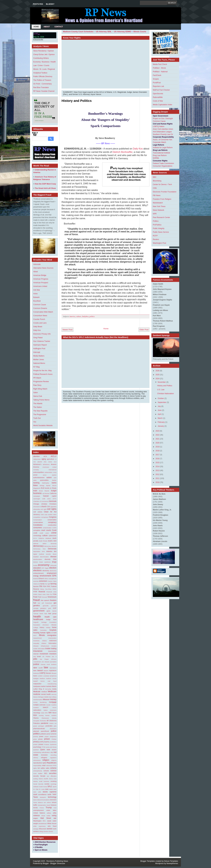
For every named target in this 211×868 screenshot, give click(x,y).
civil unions (38, 512)
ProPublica (157, 225)
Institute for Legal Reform (163, 148)
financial (42, 592)
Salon (36, 393)
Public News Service (161, 232)
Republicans (52, 763)
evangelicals (53, 579)
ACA (45, 456)
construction (52, 525)
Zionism (46, 831)
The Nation (38, 407)
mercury (54, 694)
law (46, 667)
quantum (36, 750)
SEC (46, 773)
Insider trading (51, 649)
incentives (36, 641)
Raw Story (37, 385)
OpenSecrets (158, 94)
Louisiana (46, 676)
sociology (53, 784)
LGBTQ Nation (159, 126)
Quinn (43, 750)
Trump (49, 807)
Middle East (48, 697)
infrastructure (45, 646)
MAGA (43, 681)
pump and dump (51, 747)
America (36, 467)
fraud (36, 600)
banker (54, 480)
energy (36, 576)
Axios (35, 294)
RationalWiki (158, 97)
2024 (158, 379)
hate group (52, 613)
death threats (43, 541)
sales (48, 768)
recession (44, 755)
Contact (59, 27)
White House (52, 823)
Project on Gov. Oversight (163, 119)
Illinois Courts (140, 32)
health (37, 616)
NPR (155, 214)
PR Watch (37, 378)
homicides (43, 630)
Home (36, 27)
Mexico (35, 697)
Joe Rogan (44, 659)
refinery (36, 758)
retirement (49, 766)
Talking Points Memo (41, 400)
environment (45, 576)
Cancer (46, 496)
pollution (43, 734)
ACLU (54, 456)
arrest (35, 475)
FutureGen (49, 603)
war (55, 818)
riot (39, 768)
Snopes (156, 79)
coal (46, 515)
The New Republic (40, 411)
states (51, 789)
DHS (43, 551)
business (37, 493)
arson (45, 475)
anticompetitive (39, 472)
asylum (54, 475)
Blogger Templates (148, 861)
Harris (41, 614)
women (50, 829)
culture (45, 536)
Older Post (144, 330)
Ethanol (41, 578)
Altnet (36, 272)
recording (53, 755)
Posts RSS (38, 4)
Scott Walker (38, 773)
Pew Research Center (161, 217)
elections (37, 570)
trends (35, 808)
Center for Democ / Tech (162, 184)
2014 (158, 467)
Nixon (54, 713)
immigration (52, 635)
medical (44, 692)
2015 (158, 463)
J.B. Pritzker (46, 656)
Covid (54, 530)
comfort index (52, 515)
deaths (50, 541)
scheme (53, 768)
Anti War (37, 290)
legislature (53, 670)
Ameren (54, 464)
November (162, 382)
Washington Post (159, 243)
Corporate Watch (159, 142)
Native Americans (50, 710)
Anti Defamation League (162, 132)
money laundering (40, 702)
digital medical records (42, 554)
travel (48, 805)
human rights (45, 633)
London (40, 676)
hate (46, 614)
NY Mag (36, 367)
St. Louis (42, 789)
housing (36, 633)
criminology (37, 536)
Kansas (43, 664)
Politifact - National (160, 72)
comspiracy (45, 517)
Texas (35, 802)
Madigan (36, 678)
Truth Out (37, 418)
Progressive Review (41, 382)
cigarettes (53, 507)
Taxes (36, 797)
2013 (158, 470)
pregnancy (53, 736)
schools (46, 771)
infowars (36, 646)
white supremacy (39, 826)
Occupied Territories (40, 721)
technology (52, 797)
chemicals (53, 501)
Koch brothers (52, 664)
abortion (36, 456)
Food (35, 597)
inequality (36, 643)
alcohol (40, 462)
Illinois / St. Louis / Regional (44, 69)
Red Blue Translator (41, 87)
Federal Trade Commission (163, 163)
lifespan (54, 673)
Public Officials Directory (43, 76)
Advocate (37, 264)
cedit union (46, 499)
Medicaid (37, 692)
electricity (46, 571)
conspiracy (52, 522)
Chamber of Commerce (41, 501)
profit (41, 742)
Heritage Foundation (49, 622)
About (47, 27)
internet (36, 654)
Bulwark (36, 297)
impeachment (38, 638)
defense (36, 544)
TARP (54, 794)
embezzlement (38, 573)
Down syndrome (45, 562)
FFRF (35, 592)
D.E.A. (35, 538)
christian (44, 504)
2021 (158, 439)
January (161, 426)
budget (54, 491)
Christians (53, 504)
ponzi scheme (52, 734)
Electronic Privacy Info (42, 334)
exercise (36, 581)
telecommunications (43, 800)
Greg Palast (38, 338)
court (43, 530)
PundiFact (157, 83)
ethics (46, 579)
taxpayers (43, 797)
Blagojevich (37, 488)
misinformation (38, 700)
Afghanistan (37, 459)
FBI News (157, 195)
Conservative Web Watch (43, 312)
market (43, 686)
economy (44, 565)
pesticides (49, 726)
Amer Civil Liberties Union (163, 129)
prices (40, 739)
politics (36, 734)
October (161, 398)
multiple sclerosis (39, 705)
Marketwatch (158, 203)
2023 (158, 431)
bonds (47, 488)
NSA (35, 715)
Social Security (38, 784)
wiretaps (36, 829)
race (48, 750)
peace (35, 726)
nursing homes (44, 715)
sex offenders (52, 776)
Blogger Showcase (58, 863)
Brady (54, 488)
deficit (44, 544)
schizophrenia (38, 771)
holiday (48, 627)
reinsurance (37, 760)
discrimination (44, 557)
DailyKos (41, 538)
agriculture (50, 459)
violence (36, 816)
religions (54, 760)
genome (54, 606)
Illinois (42, 635)
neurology (37, 713)
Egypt (47, 568)
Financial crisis (51, 592)
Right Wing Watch (40, 389)
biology (42, 486)
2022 (158, 435)
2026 (158, 371)
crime (54, 533)
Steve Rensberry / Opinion (44, 51)
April (159, 414)
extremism (43, 581)
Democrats (52, 549)
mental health (46, 694)
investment (44, 654)
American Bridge (40, 275)
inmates (54, 646)
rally (52, 752)
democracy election (50, 546)
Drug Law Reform (160, 155)
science (53, 771)
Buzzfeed (37, 301)
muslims (54, 705)
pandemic (45, 723)
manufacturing (52, 684)
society (47, 784)
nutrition (54, 715)
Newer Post (67, 330)
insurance (38, 651)
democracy (38, 546)
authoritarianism (39, 478)
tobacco (40, 802)
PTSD (44, 747)
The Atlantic (38, 404)
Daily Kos (37, 330)
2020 (158, 443)
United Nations (39, 813)
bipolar (48, 486)
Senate (43, 776)
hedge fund (51, 619)
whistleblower (43, 824)
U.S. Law (161, 390)
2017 (158, 455)
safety (43, 768)
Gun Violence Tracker (42, 341)
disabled (36, 557)
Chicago (36, 504)
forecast (45, 597)
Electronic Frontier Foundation (165, 192)
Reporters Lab (158, 86)
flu (51, 594)
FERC (55, 589)
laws (35, 670)
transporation (42, 805)
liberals (49, 673)
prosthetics (53, 742)
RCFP (155, 236)
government (39, 611)
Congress (53, 517)
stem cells (37, 792)
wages (36, 818)
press (35, 739)
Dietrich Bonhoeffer (122, 152)
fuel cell (41, 603)
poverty (36, 736)
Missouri (46, 699)
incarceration (52, 638)
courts (49, 530)
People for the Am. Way (42, 371)
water (55, 821)
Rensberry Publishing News (57, 861)
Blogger (46, 863)
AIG (35, 462)
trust (55, 808)
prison (47, 739)
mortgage (53, 702)
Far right (47, 584)
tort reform (47, 802)
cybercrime (53, 536)
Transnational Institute (161, 153)
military (54, 697)
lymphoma (53, 676)
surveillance (42, 794)
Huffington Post (39, 349)
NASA (55, 707)
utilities (49, 813)
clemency (37, 514)
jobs (35, 659)
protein (35, 744)
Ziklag (41, 831)
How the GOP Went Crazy (45, 184)
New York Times (159, 206)
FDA (44, 586)
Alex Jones (48, 462)
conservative (52, 520)
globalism (43, 608)
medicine (37, 694)
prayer (47, 736)
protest (41, 744)
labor (35, 668)
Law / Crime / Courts (41, 65)
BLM (43, 488)
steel (55, 789)
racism (54, 750)
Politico (156, 221)
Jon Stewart (45, 662)
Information (52, 643)
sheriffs (46, 779)
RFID (55, 766)
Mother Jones (39, 360)
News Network (158, 210)
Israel (39, 656)
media (54, 689)
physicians (53, 729)
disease (53, 557)
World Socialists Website (43, 426)
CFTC (55, 499)
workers (36, 831)
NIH (50, 713)
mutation (36, 707)
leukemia (36, 673)
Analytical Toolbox (40, 73)
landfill (41, 668)
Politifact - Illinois (159, 68)
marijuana (37, 686)
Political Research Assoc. (43, 374)
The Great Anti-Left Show (45, 188)
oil (48, 721)
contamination (47, 528)
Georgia (36, 608)
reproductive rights (40, 763)
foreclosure (52, 597)
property (46, 742)
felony (42, 589)
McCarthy (48, 689)
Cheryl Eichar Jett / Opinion (44, 55)
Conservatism (38, 520)
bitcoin (54, 486)
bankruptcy (46, 483)
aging (44, 459)
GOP (55, 608)
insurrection (52, 651)
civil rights (52, 509)
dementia (54, 544)
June (160, 410)
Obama (36, 718)
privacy (36, 742)
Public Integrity (159, 228)
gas (55, 603)
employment (52, 573)
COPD (54, 528)
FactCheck (157, 75)
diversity (48, 559)
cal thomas (46, 493)
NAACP (46, 707)
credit (35, 533)
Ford (40, 597)
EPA (54, 576)
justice (36, 664)
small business (44, 781)
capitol (54, 496)
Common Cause (40, 305)
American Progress (41, 279)
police (54, 731)
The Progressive (40, 415)
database (48, 538)
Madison (42, 678)
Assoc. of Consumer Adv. (163, 140)
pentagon (41, 726)
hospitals (53, 630)
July (159, 406)
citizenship (37, 509)
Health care (50, 617)
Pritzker (54, 739)
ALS (55, 462)
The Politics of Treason (42, 80)
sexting (35, 779)
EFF (43, 568)
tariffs (49, 794)
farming (53, 584)
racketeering (37, 752)
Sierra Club (38, 396)
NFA (46, 713)
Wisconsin (43, 829)
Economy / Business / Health (44, 62)
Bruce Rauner (44, 491)
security (36, 776)
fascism (36, 586)
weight (36, 823)
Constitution (38, 525)
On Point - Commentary (42, 84)
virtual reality (46, 816)
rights (35, 768)
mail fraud (52, 681)
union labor (51, 810)
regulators (53, 758)
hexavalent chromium (41, 625)
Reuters (156, 239)
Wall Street (46, 818)
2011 (158, 478)
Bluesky (50, 4)
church (44, 507)
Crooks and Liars (40, 323)
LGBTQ (42, 673)
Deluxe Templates (171, 861)
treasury (54, 805)
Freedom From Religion (162, 199)
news (43, 713)
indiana (44, 641)
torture (54, 802)
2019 (158, 447)
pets (55, 726)
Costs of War (158, 101)
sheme (41, 779)
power (41, 736)
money (53, 699)
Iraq (35, 656)
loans (35, 676)
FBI (41, 586)
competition (37, 517)
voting (54, 816)
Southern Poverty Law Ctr (163, 134)
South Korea (43, 787)
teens (35, 800)
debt (55, 541)
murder (48, 705)
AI (56, 459)
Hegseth (36, 622)
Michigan (41, 697)
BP (51, 488)
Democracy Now (39, 549)
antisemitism (48, 472)
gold (50, 608)
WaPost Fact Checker (161, 90)
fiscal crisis (42, 594)
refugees (44, 758)
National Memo (39, 363)
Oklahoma (53, 721)
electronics (53, 571)
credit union (44, 533)
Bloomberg (157, 181)
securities (53, 773)
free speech (45, 600)
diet (55, 551)
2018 (158, 451)
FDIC (48, 586)
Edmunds (53, 565)
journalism (53, 662)
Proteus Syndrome (50, 744)
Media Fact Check (160, 64)
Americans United (40, 286)
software (36, 787)
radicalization (46, 752)
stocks (45, 792)
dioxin (55, 554)
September (162, 402)
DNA (55, 559)
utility (55, 813)
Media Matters (39, 356)
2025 (158, 375)
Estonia (36, 579)
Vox (35, 422)
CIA (49, 507)
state (47, 789)
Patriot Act (53, 723)
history (42, 627)
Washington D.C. (40, 821)
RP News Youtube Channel (44, 91)
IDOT (35, 635)
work (55, 829)
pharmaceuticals (39, 729)
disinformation (38, 559)
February (161, 422)
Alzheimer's (37, 464)
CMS (42, 515)
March (160, 418)
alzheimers (46, 464)
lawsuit (40, 670)
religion (46, 760)
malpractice (37, 684)
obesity (54, 718)
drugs (54, 562)
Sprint (55, 787)
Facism (50, 581)
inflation (44, 643)
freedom (53, 600)
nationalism (37, 710)
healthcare (38, 619)
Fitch (48, 594)
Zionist (51, 831)
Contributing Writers (41, 58)
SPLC (50, 787)
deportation (37, 551)
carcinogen (37, 499)
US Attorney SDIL (104, 32)
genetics (37, 606)
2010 (158, 482)
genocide (46, 606)
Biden (36, 485)
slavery (35, 781)
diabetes (49, 551)
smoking (53, 781)
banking (36, 483)
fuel (35, 603)
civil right (43, 509)
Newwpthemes (172, 863)
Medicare (52, 691)
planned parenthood (41, 731)
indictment (53, 641)
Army (55, 472)
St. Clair (36, 789)
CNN (155, 188)
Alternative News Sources (43, 268)
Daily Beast (38, 327)
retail (44, 765)
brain (35, 491)
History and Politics (77, 101)
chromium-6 (37, 507)
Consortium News (40, 316)
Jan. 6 (54, 656)
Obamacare (45, 718)
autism (49, 478)
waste (49, 821)
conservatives (38, 522)
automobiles (44, 480)
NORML (156, 158)
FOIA (55, 594)
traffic (35, 805)
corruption (37, 530)
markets (49, 686)
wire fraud (52, 826)
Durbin (35, 565)
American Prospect (41, 283)
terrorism (53, 800)
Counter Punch (39, 319)
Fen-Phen (48, 589)
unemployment (38, 810)
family (42, 584)
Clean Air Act (50, 512)
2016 (158, 459)
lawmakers (53, 668)
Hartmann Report (40, 345)
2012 (158, 474)
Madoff (35, 681)
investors (53, 654)
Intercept (37, 352)
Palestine (36, 723)
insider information (39, 649)
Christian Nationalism (166, 394)
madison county (51, 678)
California (53, 493)
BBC (155, 177)
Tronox (42, 808)
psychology (37, 747)
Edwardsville (38, 40)
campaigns (37, 496)
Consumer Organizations (163, 166)
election (53, 568)
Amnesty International (45, 470)
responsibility (37, 766)
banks (54, 483)
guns (48, 611)
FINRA (35, 594)
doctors (36, 562)
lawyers (46, 671)
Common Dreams (40, 308)
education (37, 568)
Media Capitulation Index (162, 105)
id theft (54, 633)
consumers (38, 528)
